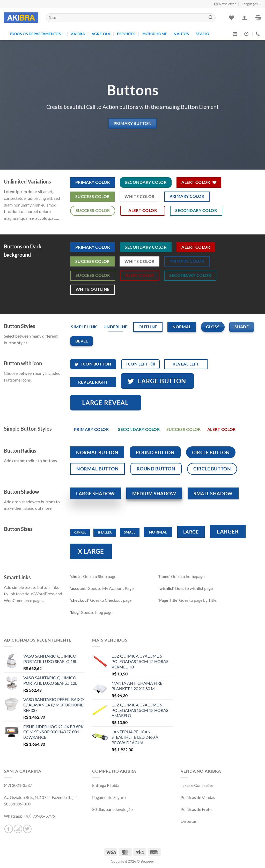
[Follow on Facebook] (9, 829)
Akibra (78, 34)
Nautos (181, 34)
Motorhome (155, 34)
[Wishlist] (232, 18)
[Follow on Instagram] (18, 829)
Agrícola (101, 34)
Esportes (126, 34)
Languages (251, 4)
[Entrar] (245, 18)
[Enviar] (211, 18)
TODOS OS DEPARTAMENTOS (37, 34)
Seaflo (203, 34)
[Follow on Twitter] (27, 829)
